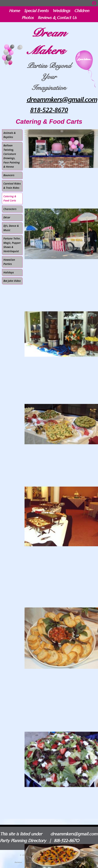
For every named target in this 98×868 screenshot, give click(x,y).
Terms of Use (79, 862)
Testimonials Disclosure (62, 862)
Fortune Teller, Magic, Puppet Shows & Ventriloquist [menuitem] (12, 245)
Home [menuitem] (14, 11)
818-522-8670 (49, 110)
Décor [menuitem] (7, 217)
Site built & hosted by (49, 858)
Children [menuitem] (82, 11)
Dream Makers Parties (40, 855)
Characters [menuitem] (10, 209)
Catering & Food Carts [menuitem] (10, 198)
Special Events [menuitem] (36, 11)
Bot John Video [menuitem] (12, 281)
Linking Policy (31, 862)
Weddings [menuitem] (61, 11)
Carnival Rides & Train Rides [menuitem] (12, 186)
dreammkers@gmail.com (62, 100)
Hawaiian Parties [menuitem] (9, 262)
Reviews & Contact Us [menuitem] (57, 18)
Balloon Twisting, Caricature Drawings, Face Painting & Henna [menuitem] (12, 156)
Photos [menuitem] (28, 18)
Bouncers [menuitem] (9, 175)
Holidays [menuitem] (9, 272)
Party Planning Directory (23, 841)
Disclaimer (18, 862)
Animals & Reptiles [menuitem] (10, 135)
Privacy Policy (45, 862)
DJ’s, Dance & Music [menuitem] (11, 228)
